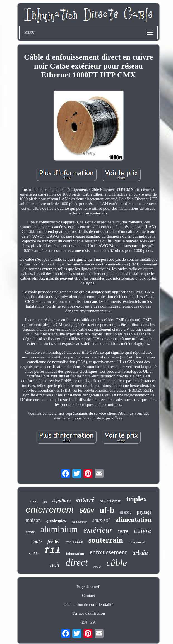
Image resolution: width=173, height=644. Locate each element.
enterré (85, 500)
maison (33, 520)
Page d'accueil (88, 587)
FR (93, 622)
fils (45, 502)
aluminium (59, 529)
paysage (144, 512)
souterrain (106, 540)
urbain (140, 553)
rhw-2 (97, 567)
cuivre (143, 530)
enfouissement (108, 552)
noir (55, 565)
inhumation (75, 554)
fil (52, 551)
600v (86, 510)
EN (84, 622)
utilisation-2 (137, 542)
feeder (54, 541)
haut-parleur (79, 522)
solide (34, 554)
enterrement (50, 509)
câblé (30, 532)
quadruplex (56, 521)
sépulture (62, 500)
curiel (34, 501)
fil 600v (126, 512)
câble (117, 563)
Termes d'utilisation (88, 613)
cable (37, 542)
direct (76, 563)
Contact (89, 596)
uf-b (107, 510)
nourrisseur (110, 501)
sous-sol (101, 520)
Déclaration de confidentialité (88, 604)
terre (123, 531)
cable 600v (74, 542)
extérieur (98, 530)
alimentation (133, 519)
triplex (137, 499)
